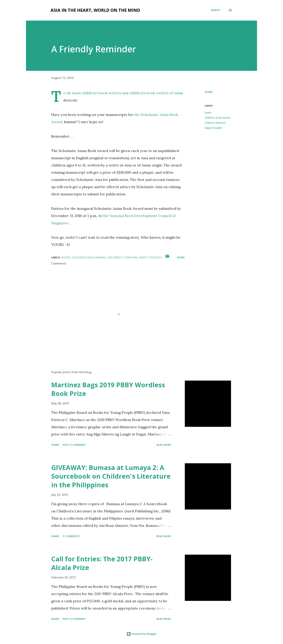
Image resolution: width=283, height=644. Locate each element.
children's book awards (217, 118)
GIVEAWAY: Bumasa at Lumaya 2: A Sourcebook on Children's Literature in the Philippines (111, 476)
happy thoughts (213, 128)
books (208, 113)
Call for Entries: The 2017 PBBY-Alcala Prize (102, 563)
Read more (164, 445)
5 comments (71, 536)
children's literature (215, 123)
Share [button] (209, 92)
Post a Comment (74, 445)
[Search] (215, 10)
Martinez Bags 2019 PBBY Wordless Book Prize (108, 389)
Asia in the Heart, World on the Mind (95, 10)
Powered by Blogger (141, 634)
